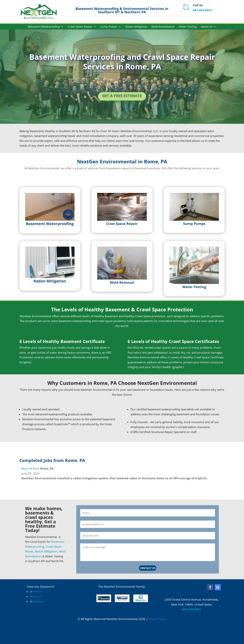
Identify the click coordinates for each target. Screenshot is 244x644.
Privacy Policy (157, 619)
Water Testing (188, 27)
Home (36, 591)
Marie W (27, 468)
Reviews (37, 601)
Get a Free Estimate (122, 96)
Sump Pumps (109, 27)
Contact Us (148, 568)
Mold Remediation (163, 27)
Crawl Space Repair (80, 27)
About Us (207, 27)
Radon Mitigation (136, 27)
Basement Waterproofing (44, 27)
